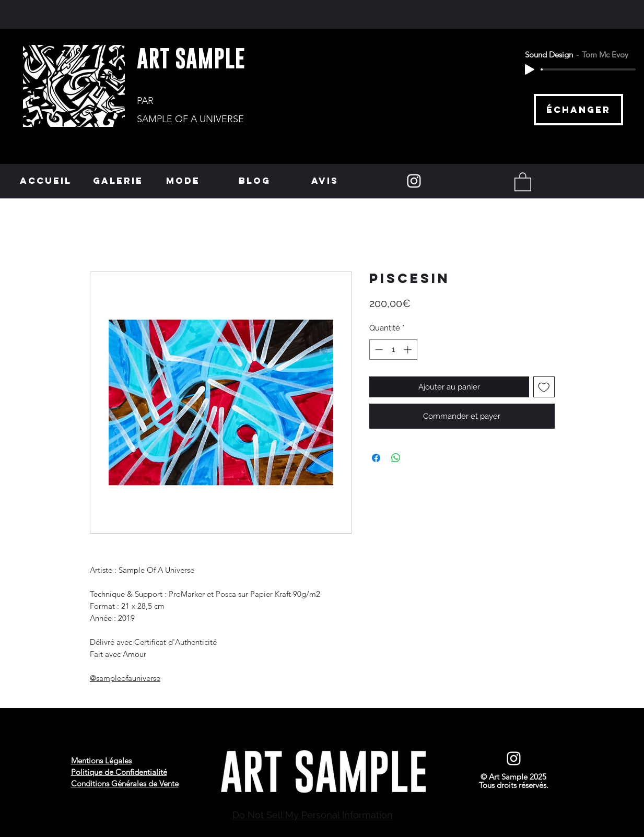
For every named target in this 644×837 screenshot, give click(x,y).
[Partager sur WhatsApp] (396, 458)
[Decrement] (378, 350)
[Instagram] (414, 181)
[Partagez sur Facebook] (376, 458)
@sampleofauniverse (125, 678)
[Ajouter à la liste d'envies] (544, 387)
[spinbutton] (393, 350)
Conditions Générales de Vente (125, 783)
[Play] (530, 69)
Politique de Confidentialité (119, 772)
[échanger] (578, 110)
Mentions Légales (101, 761)
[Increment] (409, 350)
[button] (523, 181)
